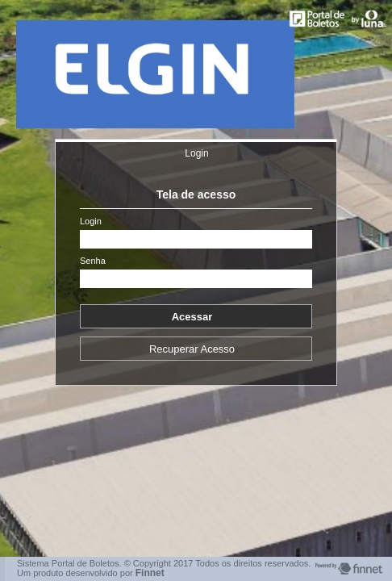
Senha (93, 261)
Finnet (150, 573)
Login (196, 153)
